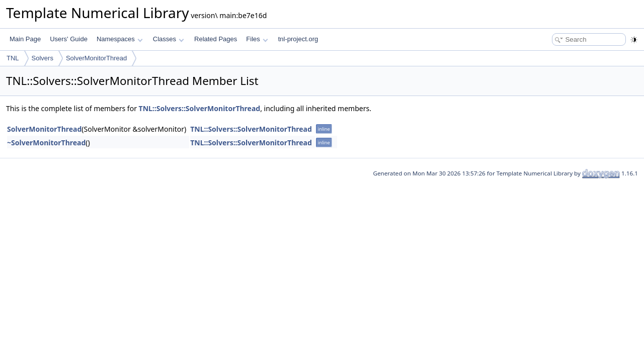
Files (257, 39)
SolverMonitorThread (96, 58)
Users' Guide (69, 39)
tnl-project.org (298, 39)
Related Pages (216, 39)
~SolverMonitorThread (46, 143)
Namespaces (119, 39)
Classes (169, 39)
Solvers (43, 58)
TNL (13, 58)
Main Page (25, 39)
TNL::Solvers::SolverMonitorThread (200, 108)
